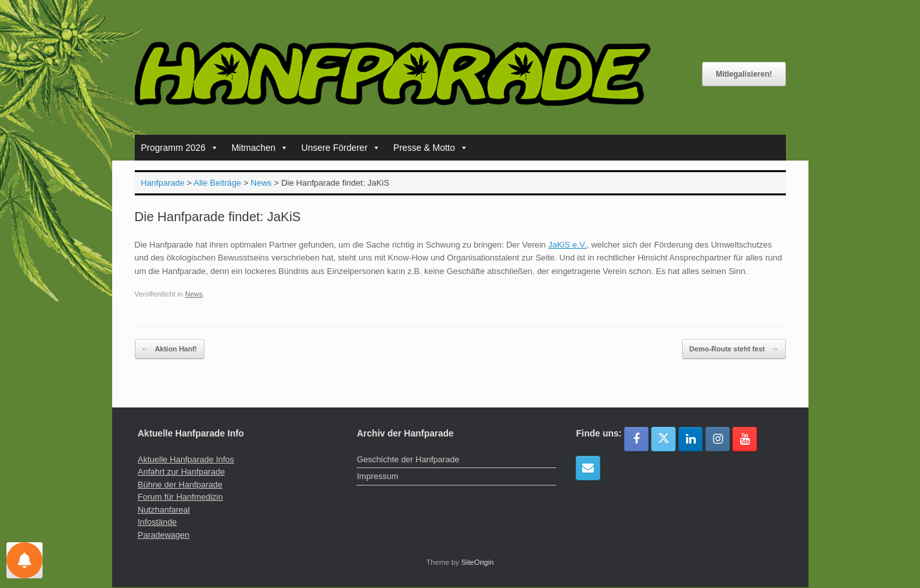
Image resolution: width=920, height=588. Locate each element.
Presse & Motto (431, 148)
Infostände (158, 522)
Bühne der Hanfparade (181, 485)
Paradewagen (164, 535)
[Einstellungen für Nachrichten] (24, 560)
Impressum (377, 476)
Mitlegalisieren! (744, 74)
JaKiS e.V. (567, 245)
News (194, 294)
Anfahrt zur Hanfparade (181, 472)
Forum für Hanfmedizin (181, 497)
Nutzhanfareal (164, 510)
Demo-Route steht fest (734, 349)
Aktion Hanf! (170, 349)
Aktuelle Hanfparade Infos (186, 459)
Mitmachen (260, 148)
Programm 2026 (180, 148)
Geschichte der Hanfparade (408, 459)
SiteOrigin (477, 562)
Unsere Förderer (341, 148)
